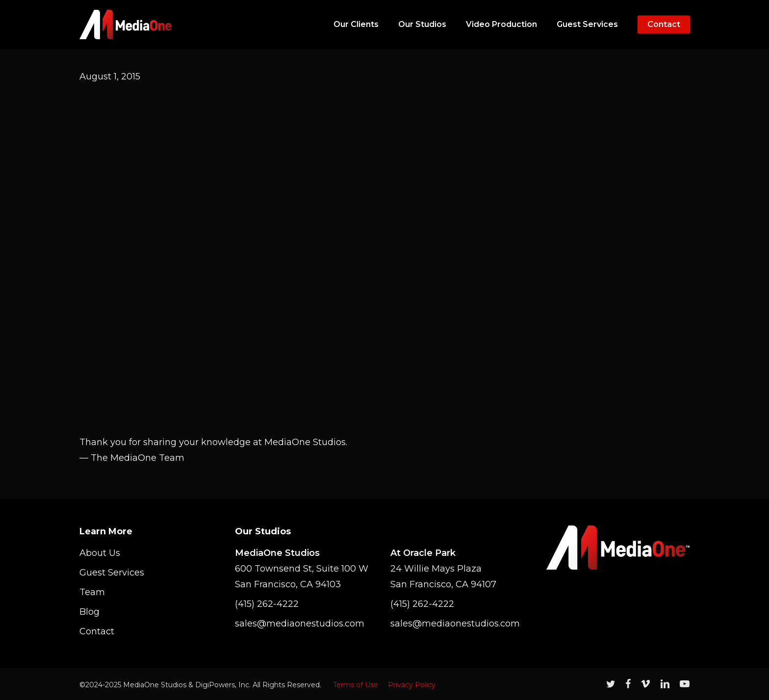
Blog (90, 612)
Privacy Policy (412, 685)
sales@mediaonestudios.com (300, 624)
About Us (100, 553)
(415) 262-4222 (267, 604)
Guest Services (112, 573)
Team (92, 592)
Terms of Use (356, 685)
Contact (97, 631)
